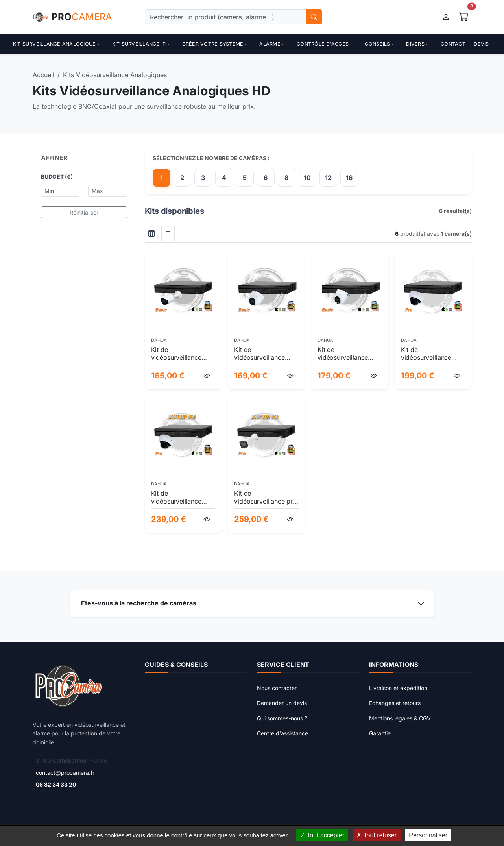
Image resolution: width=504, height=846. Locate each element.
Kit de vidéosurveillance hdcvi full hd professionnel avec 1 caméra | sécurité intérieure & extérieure (266, 354)
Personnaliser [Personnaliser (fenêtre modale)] (428, 835)
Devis (481, 44)
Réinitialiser (84, 212)
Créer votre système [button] (213, 44)
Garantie (380, 733)
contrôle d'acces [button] (323, 44)
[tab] (151, 233)
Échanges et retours (395, 703)
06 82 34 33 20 (56, 784)
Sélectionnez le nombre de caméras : (211, 158)
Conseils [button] (377, 44)
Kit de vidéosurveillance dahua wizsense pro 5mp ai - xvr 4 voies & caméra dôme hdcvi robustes (433, 354)
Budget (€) (57, 177)
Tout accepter (322, 835)
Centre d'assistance (282, 733)
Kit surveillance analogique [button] (54, 44)
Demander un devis (282, 703)
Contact (453, 44)
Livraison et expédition (398, 688)
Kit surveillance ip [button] (139, 44)
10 (307, 178)
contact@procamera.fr (65, 773)
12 (328, 178)
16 (349, 178)
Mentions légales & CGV (400, 718)
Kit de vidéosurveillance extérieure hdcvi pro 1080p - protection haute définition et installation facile (180, 354)
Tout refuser (377, 835)
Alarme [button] (270, 44)
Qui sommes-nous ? (282, 718)
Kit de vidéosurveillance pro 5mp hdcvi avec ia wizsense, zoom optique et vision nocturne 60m (265, 497)
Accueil (43, 75)
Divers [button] (415, 44)
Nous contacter (277, 688)
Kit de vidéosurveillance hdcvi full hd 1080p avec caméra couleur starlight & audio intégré (348, 354)
